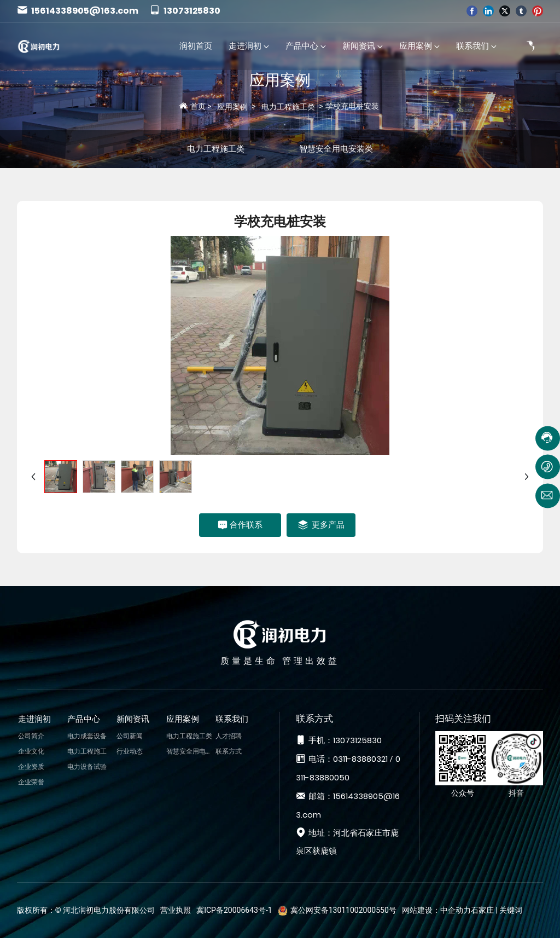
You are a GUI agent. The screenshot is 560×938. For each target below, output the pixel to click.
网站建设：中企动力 (436, 910)
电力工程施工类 (288, 107)
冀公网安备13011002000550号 (343, 910)
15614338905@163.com (78, 11)
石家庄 (482, 910)
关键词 (511, 910)
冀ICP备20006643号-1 (234, 910)
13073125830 (185, 11)
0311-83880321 (360, 759)
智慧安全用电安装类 (336, 149)
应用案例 (280, 80)
